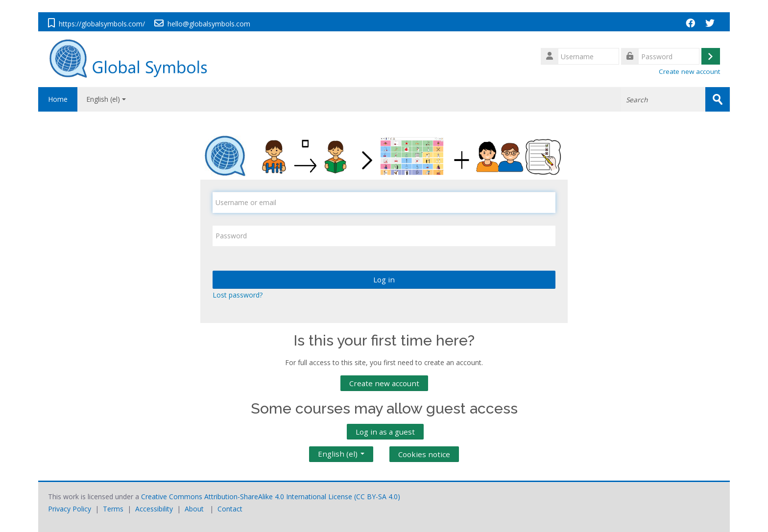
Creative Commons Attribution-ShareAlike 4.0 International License (247, 497)
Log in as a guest (385, 432)
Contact (230, 509)
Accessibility (154, 509)
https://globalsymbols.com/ (102, 24)
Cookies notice (424, 454)
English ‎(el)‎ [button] (341, 452)
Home (58, 99)
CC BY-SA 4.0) (378, 497)
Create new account (689, 71)
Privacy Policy (70, 509)
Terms (113, 509)
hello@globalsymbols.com (209, 24)
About (194, 509)
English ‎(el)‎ (106, 99)
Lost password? (238, 295)
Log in (384, 279)
